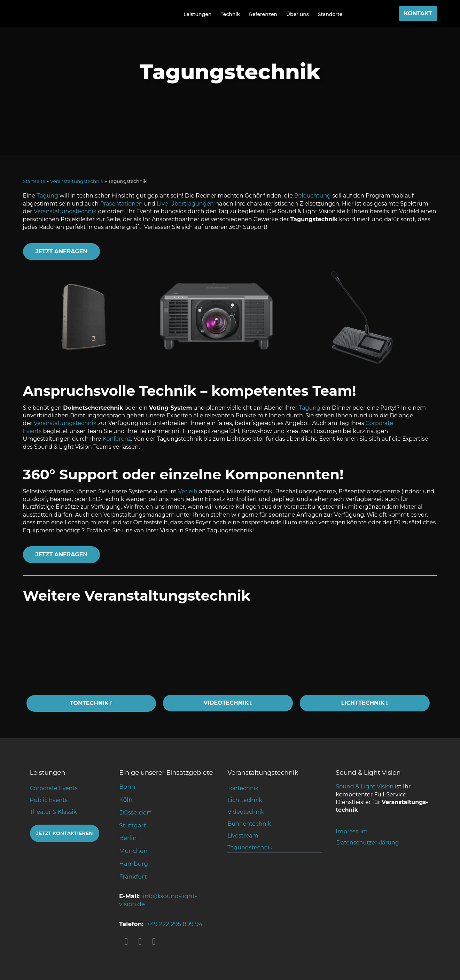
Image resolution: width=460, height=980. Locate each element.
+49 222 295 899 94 (175, 924)
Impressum (352, 831)
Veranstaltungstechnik (77, 181)
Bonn (127, 787)
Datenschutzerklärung (367, 843)
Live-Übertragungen (185, 204)
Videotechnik (246, 812)
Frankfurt (133, 877)
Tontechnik (243, 788)
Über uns (298, 14)
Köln (126, 800)
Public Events (49, 800)
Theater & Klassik (53, 812)
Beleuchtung (313, 196)
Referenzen (263, 14)
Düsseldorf (135, 812)
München (133, 851)
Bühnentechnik (249, 824)
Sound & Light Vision (365, 786)
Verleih (188, 491)
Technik (230, 14)
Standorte (330, 14)
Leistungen (197, 14)
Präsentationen (121, 204)
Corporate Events (54, 788)
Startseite (34, 181)
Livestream (243, 836)
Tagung (47, 196)
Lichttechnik (245, 800)
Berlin (128, 838)
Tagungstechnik (250, 847)
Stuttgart (133, 825)
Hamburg (134, 864)
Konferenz (117, 439)
